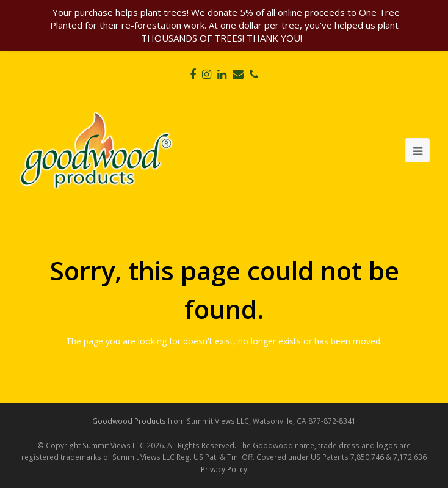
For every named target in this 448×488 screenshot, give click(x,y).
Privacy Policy (224, 469)
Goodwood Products (129, 421)
